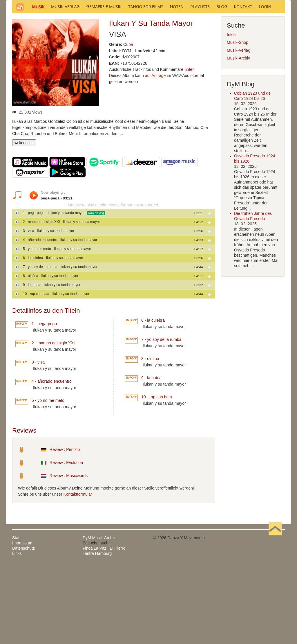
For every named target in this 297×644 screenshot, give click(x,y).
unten (190, 148)
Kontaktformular (78, 573)
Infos (231, 113)
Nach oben (275, 616)
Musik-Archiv (238, 136)
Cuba (128, 123)
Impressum (22, 621)
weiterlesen (24, 221)
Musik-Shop (238, 121)
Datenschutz (23, 627)
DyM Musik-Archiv (99, 616)
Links (17, 632)
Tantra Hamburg (97, 632)
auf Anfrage (155, 154)
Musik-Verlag (239, 129)
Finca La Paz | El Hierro (104, 627)
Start (17, 616)
